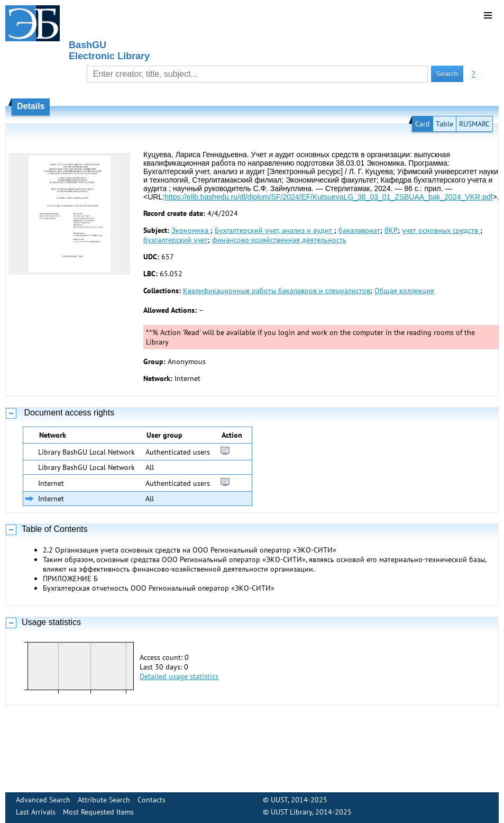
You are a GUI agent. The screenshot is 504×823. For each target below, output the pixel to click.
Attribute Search (104, 800)
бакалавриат (359, 230)
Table (445, 124)
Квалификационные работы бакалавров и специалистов (277, 291)
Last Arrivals (36, 812)
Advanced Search (43, 800)
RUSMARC (474, 124)
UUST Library (291, 812)
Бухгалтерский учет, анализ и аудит (274, 230)
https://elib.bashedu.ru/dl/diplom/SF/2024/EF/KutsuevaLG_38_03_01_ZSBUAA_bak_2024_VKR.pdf (328, 197)
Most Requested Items (98, 812)
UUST (279, 800)
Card (423, 124)
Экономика (191, 230)
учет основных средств (441, 230)
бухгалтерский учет (176, 240)
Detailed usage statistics (179, 676)
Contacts (152, 800)
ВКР (391, 230)
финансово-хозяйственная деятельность (279, 240)
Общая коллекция (404, 291)
